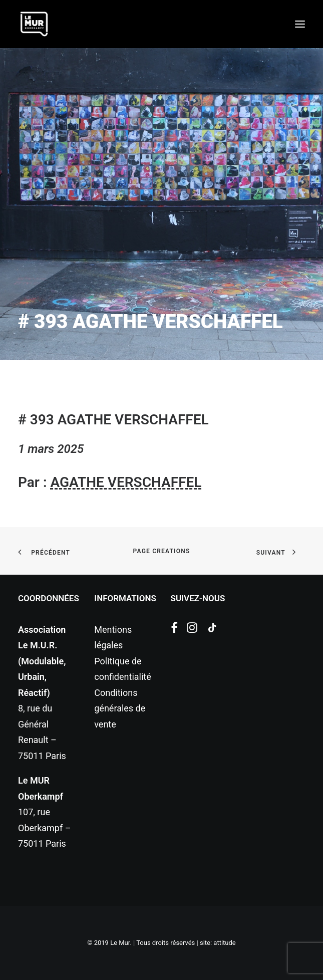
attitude (224, 943)
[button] (300, 24)
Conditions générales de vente (120, 708)
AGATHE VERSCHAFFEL (126, 482)
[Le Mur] (34, 24)
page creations (162, 551)
